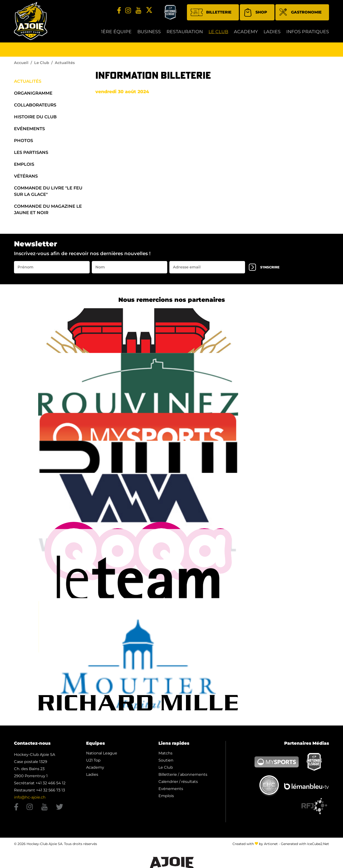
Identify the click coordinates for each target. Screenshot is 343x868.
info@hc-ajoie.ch (30, 799)
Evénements (29, 130)
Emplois (24, 166)
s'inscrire (267, 269)
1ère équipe (116, 34)
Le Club (218, 34)
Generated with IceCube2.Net (305, 846)
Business (149, 34)
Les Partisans (31, 154)
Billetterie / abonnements (183, 776)
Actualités (28, 83)
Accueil (21, 64)
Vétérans (26, 178)
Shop (255, 14)
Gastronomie (300, 14)
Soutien (166, 762)
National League (102, 755)
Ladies (272, 34)
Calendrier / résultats (178, 783)
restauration (185, 34)
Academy (246, 34)
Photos (23, 142)
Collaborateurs (35, 107)
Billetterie (211, 14)
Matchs (165, 755)
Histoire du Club (35, 119)
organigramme (33, 95)
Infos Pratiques (308, 34)
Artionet (271, 846)
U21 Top (93, 762)
